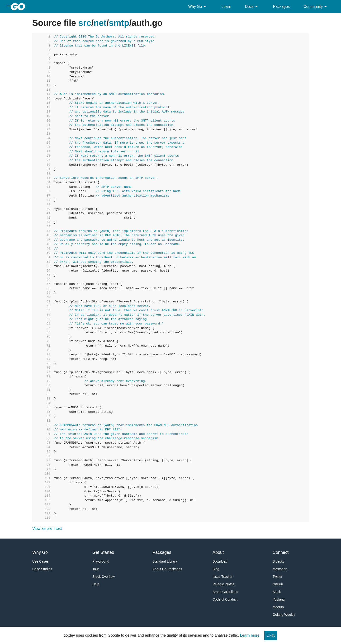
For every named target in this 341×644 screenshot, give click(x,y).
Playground (101, 561)
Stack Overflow (104, 577)
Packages (281, 7)
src (85, 23)
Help (96, 584)
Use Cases (40, 561)
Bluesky (278, 561)
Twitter (277, 577)
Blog (216, 569)
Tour (96, 569)
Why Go (198, 7)
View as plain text (47, 529)
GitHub (278, 584)
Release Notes (223, 584)
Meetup (278, 607)
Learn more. (250, 635)
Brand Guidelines (225, 592)
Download (220, 561)
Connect (281, 552)
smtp (119, 23)
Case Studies (42, 569)
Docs (252, 7)
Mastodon (280, 569)
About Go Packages (167, 569)
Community (316, 7)
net (100, 23)
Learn (226, 7)
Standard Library (165, 561)
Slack (277, 592)
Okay (271, 635)
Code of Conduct (225, 599)
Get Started (103, 552)
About (218, 552)
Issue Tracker (223, 577)
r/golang (279, 599)
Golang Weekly (284, 615)
